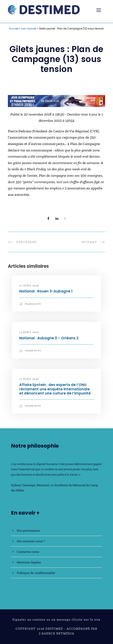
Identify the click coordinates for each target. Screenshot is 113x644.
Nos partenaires (28, 530)
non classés (29, 29)
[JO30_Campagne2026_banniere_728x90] (56, 101)
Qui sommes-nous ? (31, 541)
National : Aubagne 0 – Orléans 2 (49, 338)
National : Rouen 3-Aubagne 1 (46, 291)
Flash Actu (33, 304)
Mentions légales (29, 562)
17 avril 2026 (29, 379)
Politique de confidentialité (36, 573)
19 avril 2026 (29, 332)
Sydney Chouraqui (23, 485)
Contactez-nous (28, 552)
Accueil (14, 29)
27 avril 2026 (29, 286)
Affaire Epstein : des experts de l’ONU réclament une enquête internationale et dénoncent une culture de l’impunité (55, 389)
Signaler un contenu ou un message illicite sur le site (56, 620)
